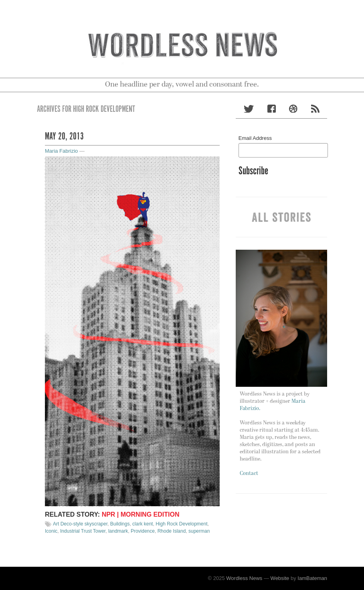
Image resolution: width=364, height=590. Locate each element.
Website (280, 578)
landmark (118, 531)
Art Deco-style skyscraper (80, 524)
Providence (143, 531)
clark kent (143, 524)
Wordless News (244, 578)
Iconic (51, 531)
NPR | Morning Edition (141, 514)
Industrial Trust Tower (83, 531)
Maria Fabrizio (61, 151)
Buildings (120, 524)
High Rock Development (181, 524)
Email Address (255, 138)
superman (199, 531)
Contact (249, 474)
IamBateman (312, 578)
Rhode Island (172, 531)
